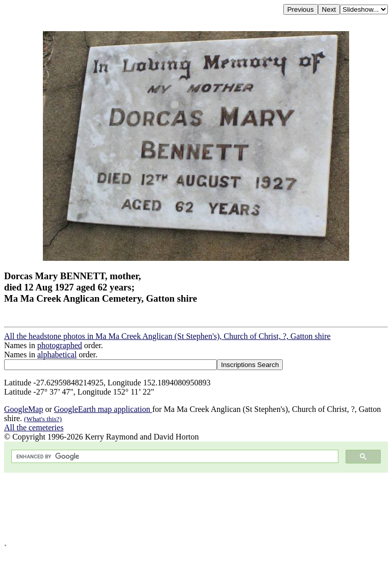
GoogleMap (23, 409)
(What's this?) (43, 419)
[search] (174, 457)
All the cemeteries (34, 428)
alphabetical (57, 355)
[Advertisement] (196, 508)
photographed (60, 345)
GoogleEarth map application (103, 409)
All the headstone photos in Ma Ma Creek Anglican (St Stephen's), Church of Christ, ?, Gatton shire (167, 336)
